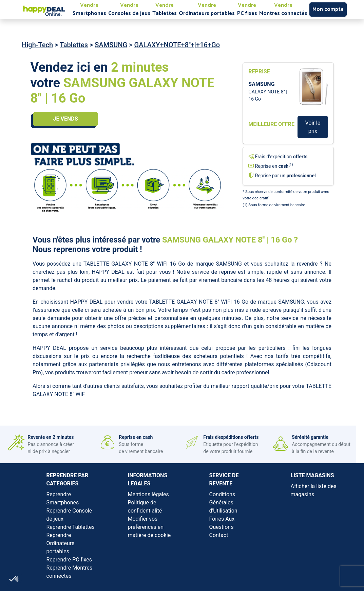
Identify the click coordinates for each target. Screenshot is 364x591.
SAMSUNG (111, 45)
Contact (219, 535)
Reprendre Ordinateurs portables (61, 543)
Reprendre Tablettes (71, 527)
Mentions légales (148, 494)
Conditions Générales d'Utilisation (223, 503)
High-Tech (37, 45)
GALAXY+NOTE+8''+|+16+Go (177, 45)
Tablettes (74, 45)
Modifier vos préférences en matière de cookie (149, 527)
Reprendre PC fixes (69, 560)
